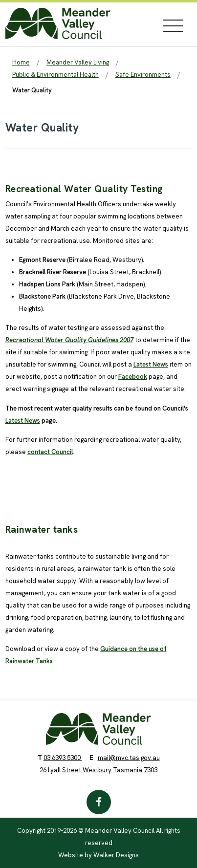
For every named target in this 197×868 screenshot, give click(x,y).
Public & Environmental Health (55, 75)
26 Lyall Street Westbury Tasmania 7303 (98, 770)
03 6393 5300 (63, 758)
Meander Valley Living (78, 62)
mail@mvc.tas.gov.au (129, 758)
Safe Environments (143, 75)
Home (21, 62)
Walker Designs (116, 855)
